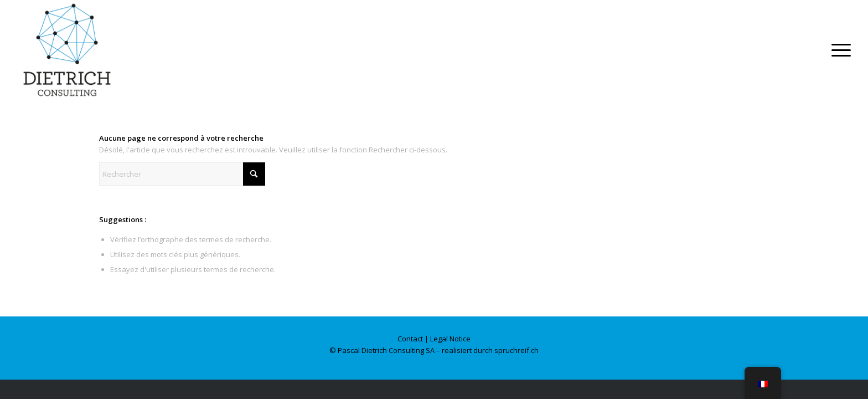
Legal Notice (450, 339)
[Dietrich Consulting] (67, 50)
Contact (410, 339)
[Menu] (838, 50)
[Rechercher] (182, 174)
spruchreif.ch (516, 350)
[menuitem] (838, 50)
